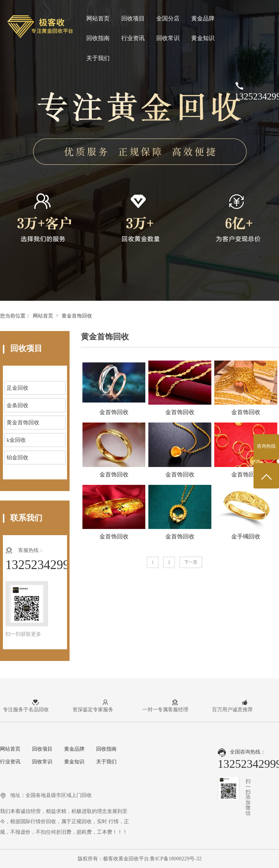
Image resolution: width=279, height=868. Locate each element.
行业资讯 (133, 38)
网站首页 (98, 18)
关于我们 (98, 58)
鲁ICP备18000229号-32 (176, 859)
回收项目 (133, 18)
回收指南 (98, 38)
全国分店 (168, 18)
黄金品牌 (203, 18)
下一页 (191, 562)
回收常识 (168, 38)
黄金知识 (203, 38)
